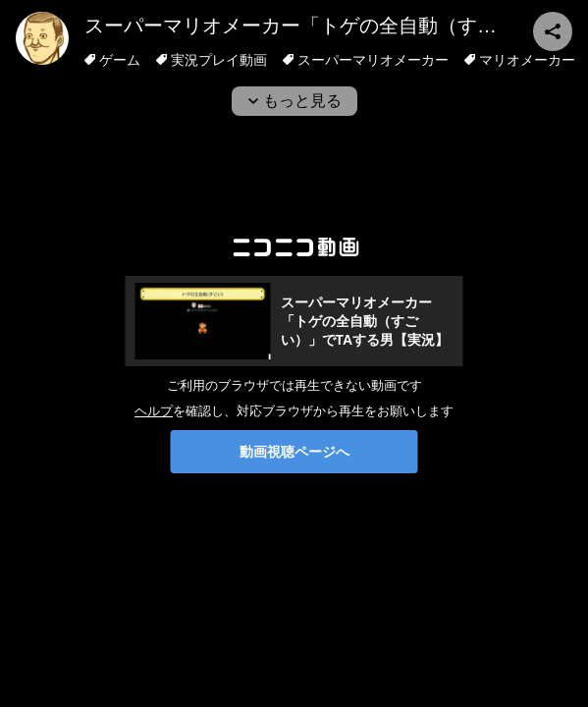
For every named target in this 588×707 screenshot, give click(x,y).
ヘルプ (154, 411)
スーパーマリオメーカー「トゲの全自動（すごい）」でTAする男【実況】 (365, 321)
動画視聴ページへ (294, 452)
